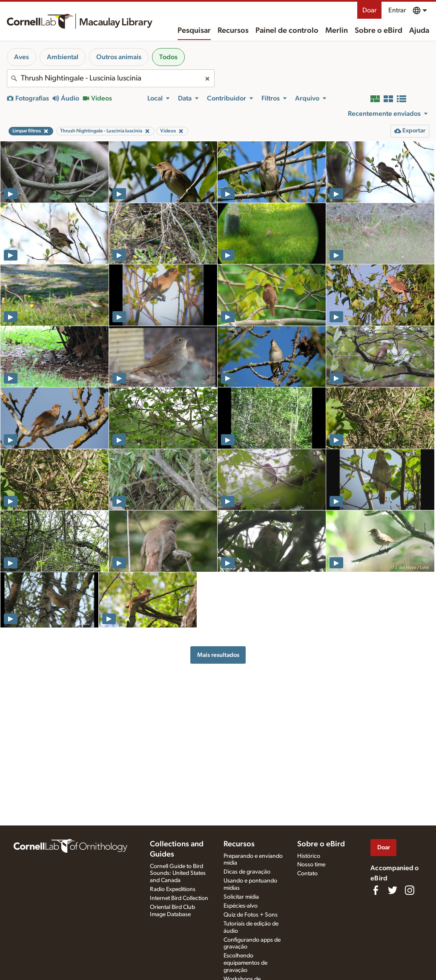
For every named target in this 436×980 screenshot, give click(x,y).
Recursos (233, 31)
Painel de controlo (287, 31)
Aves (22, 57)
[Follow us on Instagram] (410, 890)
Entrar (397, 10)
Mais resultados (218, 655)
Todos (168, 57)
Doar (369, 10)
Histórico (309, 856)
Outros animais (119, 57)
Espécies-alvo (241, 906)
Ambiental (63, 57)
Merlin (337, 31)
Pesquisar (194, 31)
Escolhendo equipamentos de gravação (245, 963)
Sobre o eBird (379, 31)
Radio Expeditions (173, 889)
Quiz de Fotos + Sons (251, 915)
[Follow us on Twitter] (393, 890)
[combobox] (111, 78)
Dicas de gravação (247, 872)
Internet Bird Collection (179, 898)
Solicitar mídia (241, 897)
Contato (307, 874)
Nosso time (311, 865)
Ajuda (419, 31)
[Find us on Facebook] (376, 890)
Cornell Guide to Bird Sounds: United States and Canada (178, 874)
